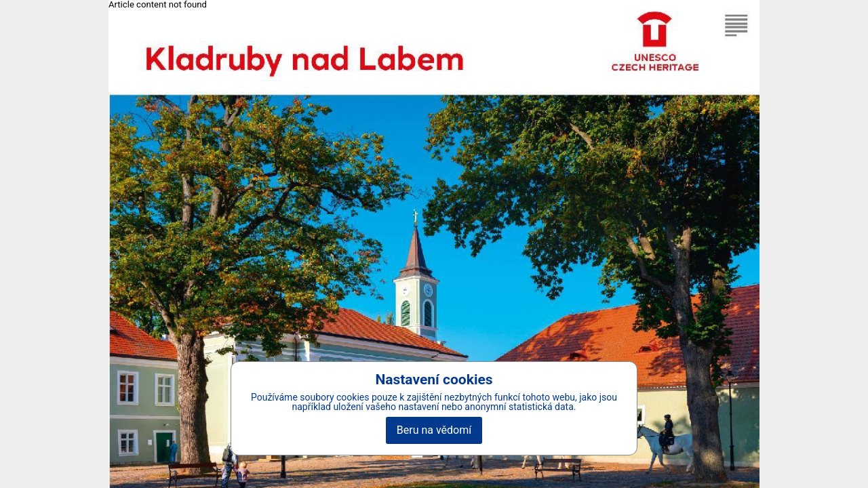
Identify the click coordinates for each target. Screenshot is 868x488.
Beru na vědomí (434, 430)
